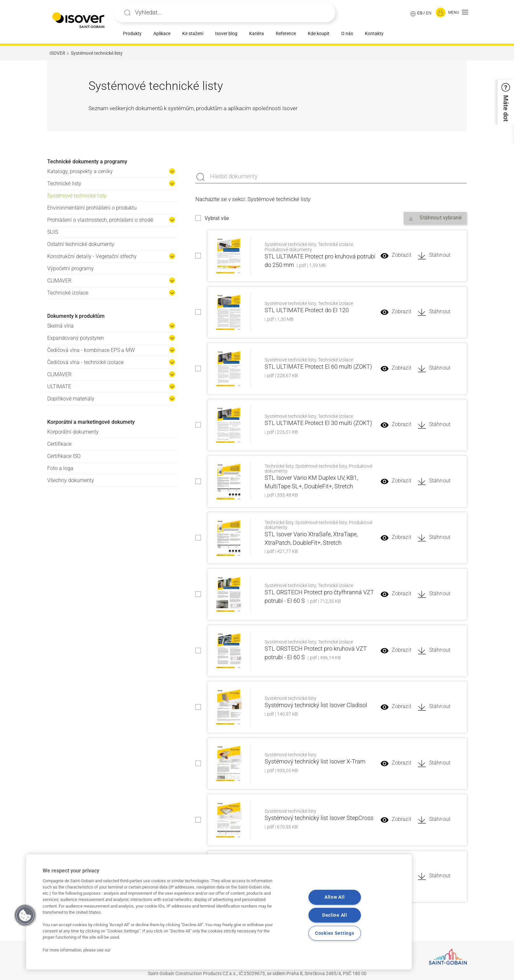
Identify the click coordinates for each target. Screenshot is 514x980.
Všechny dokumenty (71, 480)
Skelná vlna (60, 326)
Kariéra (257, 33)
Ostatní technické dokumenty (81, 244)
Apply (128, 13)
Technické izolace (68, 293)
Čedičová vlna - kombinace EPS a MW (91, 350)
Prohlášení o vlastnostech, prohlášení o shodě (100, 220)
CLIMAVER (59, 281)
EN (429, 13)
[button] (458, 13)
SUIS (53, 232)
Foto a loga (60, 468)
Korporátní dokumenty (73, 432)
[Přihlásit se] (441, 13)
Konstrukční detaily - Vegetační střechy (92, 256)
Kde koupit (319, 33)
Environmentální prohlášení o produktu (92, 208)
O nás (347, 33)
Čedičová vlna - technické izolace (85, 362)
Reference (286, 33)
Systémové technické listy (77, 196)
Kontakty (374, 33)
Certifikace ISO (64, 456)
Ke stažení (193, 33)
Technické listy (64, 184)
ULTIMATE (59, 387)
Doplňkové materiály (71, 399)
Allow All (335, 897)
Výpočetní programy (70, 268)
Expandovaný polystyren (76, 338)
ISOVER (57, 53)
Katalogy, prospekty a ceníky (80, 171)
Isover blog (226, 33)
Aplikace (162, 33)
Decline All (335, 915)
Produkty (132, 33)
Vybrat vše (217, 218)
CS (420, 13)
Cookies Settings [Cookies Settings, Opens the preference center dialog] (335, 933)
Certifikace (59, 444)
